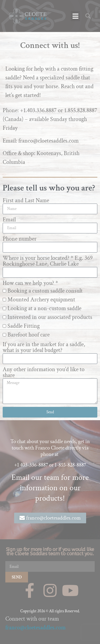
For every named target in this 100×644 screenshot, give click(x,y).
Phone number (20, 239)
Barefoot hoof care (29, 335)
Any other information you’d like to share (44, 372)
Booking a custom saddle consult (45, 291)
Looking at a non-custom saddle (44, 308)
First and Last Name (26, 201)
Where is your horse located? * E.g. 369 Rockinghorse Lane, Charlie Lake (48, 261)
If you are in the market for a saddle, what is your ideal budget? (44, 347)
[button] (75, 16)
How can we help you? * (30, 283)
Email (9, 220)
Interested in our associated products (50, 317)
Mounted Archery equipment (41, 300)
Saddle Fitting (24, 326)
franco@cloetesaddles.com (35, 628)
